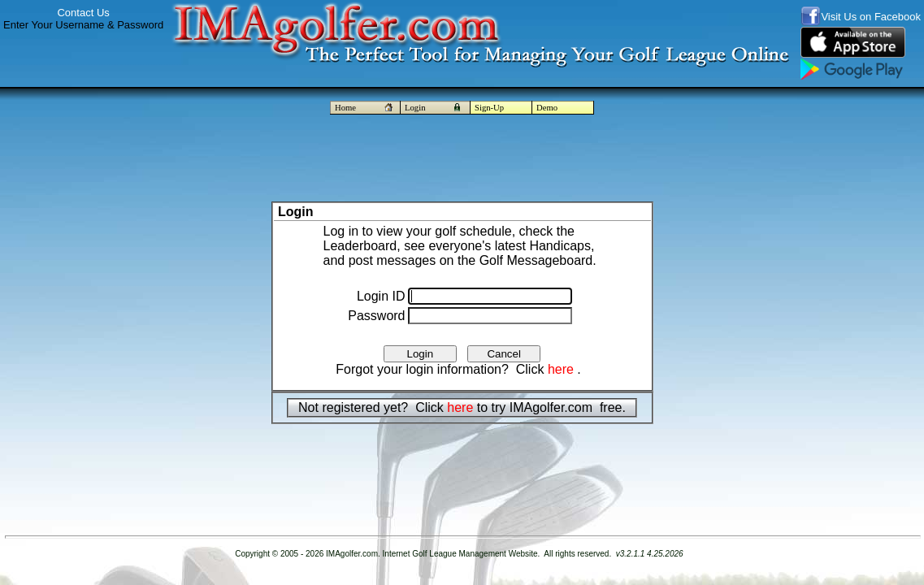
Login (435, 108)
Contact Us (83, 13)
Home (365, 108)
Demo (547, 108)
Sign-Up (489, 108)
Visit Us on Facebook (871, 17)
